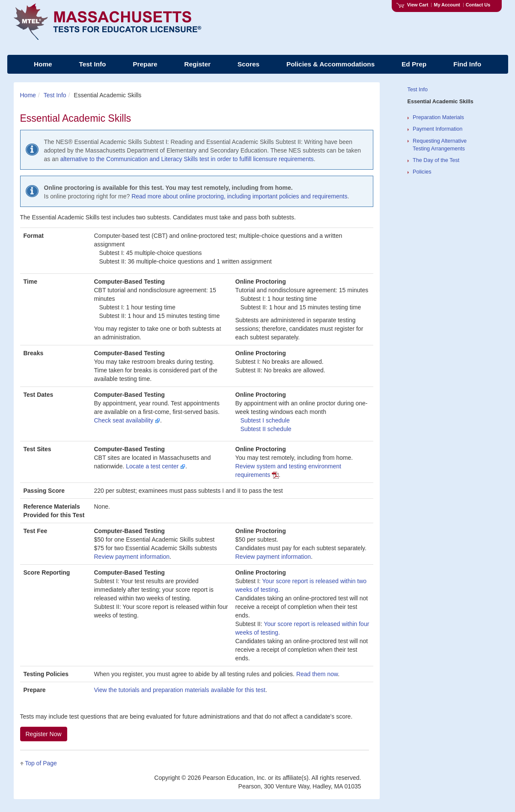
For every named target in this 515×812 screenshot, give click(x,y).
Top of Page (41, 763)
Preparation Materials (438, 117)
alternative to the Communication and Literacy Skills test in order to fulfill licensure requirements (187, 159)
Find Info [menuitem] (467, 64)
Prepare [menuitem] (145, 64)
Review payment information (132, 557)
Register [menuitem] (197, 64)
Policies (422, 172)
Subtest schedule (265, 420)
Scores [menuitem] (249, 64)
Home (28, 95)
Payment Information (438, 129)
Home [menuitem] (43, 64)
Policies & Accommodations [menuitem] (330, 64)
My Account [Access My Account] (447, 5)
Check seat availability (127, 420)
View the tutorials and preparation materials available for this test (180, 690)
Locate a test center (156, 466)
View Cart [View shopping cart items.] (412, 5)
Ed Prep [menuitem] (414, 64)
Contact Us (478, 5)
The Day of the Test (436, 160)
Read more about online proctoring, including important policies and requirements (239, 196)
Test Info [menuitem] (92, 64)
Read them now (317, 674)
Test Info (55, 95)
